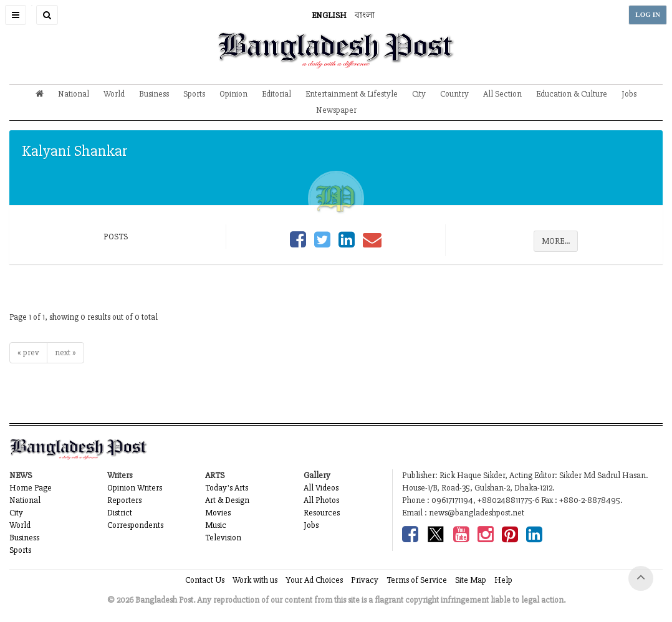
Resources (322, 513)
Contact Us (205, 580)
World (114, 94)
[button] (16, 15)
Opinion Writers (135, 488)
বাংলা (365, 15)
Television (223, 538)
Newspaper (336, 110)
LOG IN (648, 15)
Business (154, 94)
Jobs (629, 94)
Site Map (471, 580)
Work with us (255, 580)
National (74, 94)
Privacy (365, 580)
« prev (28, 352)
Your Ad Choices (314, 580)
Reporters (124, 500)
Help (503, 580)
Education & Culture (572, 94)
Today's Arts (227, 488)
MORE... (556, 241)
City (419, 94)
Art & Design (227, 500)
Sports (194, 94)
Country (454, 94)
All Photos (321, 500)
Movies (218, 513)
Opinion (233, 94)
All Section (502, 94)
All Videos (321, 488)
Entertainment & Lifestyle (352, 94)
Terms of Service (417, 580)
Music (216, 525)
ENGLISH (329, 15)
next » (65, 352)
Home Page (31, 488)
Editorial (276, 94)
